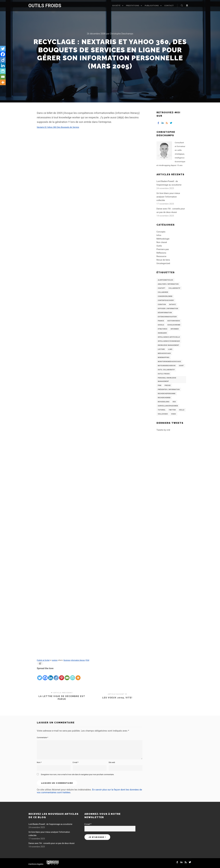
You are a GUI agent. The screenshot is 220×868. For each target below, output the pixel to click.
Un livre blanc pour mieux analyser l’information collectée (168, 197)
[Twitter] (40, 676)
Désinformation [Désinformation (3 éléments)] (165, 313)
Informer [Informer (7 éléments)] (175, 329)
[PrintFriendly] (73, 676)
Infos (159, 235)
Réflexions (161, 253)
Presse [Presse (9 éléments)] (168, 385)
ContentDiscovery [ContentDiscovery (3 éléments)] (166, 300)
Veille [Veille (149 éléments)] (182, 410)
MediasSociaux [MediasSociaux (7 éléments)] (164, 353)
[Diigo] (56, 676)
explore (55, 660)
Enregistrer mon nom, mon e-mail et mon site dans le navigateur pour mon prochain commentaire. (78, 775)
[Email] (67, 676)
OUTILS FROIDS (43, 6)
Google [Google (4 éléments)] (161, 325)
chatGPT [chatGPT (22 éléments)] (162, 288)
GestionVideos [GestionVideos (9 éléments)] (174, 321)
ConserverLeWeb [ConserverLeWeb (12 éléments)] (165, 296)
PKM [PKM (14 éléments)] (160, 385)
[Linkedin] (51, 676)
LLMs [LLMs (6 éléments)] (170, 349)
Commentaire (43, 738)
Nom (39, 762)
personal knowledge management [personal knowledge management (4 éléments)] (167, 380)
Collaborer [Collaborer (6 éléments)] (163, 292)
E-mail (76, 762)
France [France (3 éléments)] (161, 321)
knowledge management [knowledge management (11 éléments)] (169, 345)
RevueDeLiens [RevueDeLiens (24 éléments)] (164, 402)
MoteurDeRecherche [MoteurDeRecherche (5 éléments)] (167, 366)
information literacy (78, 660)
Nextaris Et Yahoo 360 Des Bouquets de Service (58, 127)
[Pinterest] (62, 676)
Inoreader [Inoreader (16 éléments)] (162, 333)
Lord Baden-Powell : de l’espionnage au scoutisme (50, 824)
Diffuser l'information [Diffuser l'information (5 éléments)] (168, 309)
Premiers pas (163, 249)
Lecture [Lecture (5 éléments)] (161, 349)
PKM (87, 660)
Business (67, 660)
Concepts (161, 232)
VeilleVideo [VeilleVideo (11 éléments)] (163, 414)
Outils (159, 246)
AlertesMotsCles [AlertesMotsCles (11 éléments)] (166, 280)
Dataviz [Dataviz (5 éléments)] (172, 304)
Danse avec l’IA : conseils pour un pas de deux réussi (52, 843)
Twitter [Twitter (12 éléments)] (172, 410)
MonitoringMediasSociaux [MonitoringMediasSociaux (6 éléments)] (169, 362)
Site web (112, 762)
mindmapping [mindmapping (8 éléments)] (164, 357)
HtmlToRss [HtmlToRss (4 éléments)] (163, 329)
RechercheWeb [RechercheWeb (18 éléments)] (164, 398)
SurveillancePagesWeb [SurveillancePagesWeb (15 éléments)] (168, 406)
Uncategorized (163, 263)
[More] (78, 676)
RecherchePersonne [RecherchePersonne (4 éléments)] (167, 394)
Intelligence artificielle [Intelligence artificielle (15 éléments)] (169, 337)
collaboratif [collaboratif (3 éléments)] (174, 288)
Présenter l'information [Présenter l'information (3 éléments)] (169, 390)
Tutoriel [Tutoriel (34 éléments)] (162, 410)
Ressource (161, 256)
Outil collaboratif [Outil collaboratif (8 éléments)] (166, 370)
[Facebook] (45, 676)
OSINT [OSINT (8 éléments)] (181, 366)
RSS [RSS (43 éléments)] (174, 402)
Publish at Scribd (43, 660)
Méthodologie (163, 239)
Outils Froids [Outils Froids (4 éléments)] (164, 374)
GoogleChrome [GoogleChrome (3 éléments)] (174, 325)
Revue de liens (163, 260)
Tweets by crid (163, 430)
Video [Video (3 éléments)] (173, 414)
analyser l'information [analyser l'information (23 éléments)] (168, 284)
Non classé (162, 242)
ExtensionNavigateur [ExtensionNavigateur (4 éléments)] (167, 317)
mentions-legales (36, 864)
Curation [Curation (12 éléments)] (162, 304)
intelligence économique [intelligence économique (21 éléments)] (169, 341)
